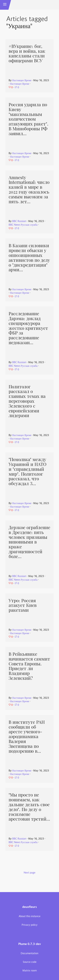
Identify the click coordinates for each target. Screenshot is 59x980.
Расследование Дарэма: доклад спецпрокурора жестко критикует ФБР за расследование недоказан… (28, 328)
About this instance (29, 916)
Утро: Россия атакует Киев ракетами (23, 605)
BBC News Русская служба (23, 225)
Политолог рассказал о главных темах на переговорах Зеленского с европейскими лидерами (27, 401)
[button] (5, 5)
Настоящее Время (22, 81)
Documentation (29, 954)
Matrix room (30, 971)
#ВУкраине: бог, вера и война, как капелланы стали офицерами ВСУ (27, 54)
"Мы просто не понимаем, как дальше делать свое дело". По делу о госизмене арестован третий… (29, 807)
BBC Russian (19, 221)
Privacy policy (30, 925)
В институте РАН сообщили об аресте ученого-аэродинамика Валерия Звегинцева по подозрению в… (27, 737)
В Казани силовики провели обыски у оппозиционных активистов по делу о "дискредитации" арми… (29, 258)
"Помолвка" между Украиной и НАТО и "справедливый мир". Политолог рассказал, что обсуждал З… (28, 472)
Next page (29, 873)
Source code (30, 962)
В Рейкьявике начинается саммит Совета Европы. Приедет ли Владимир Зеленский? (29, 666)
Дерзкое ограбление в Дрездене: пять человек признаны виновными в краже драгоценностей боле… (29, 542)
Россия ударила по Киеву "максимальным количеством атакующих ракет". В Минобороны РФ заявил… (29, 119)
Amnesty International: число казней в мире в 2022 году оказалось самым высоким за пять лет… (29, 190)
